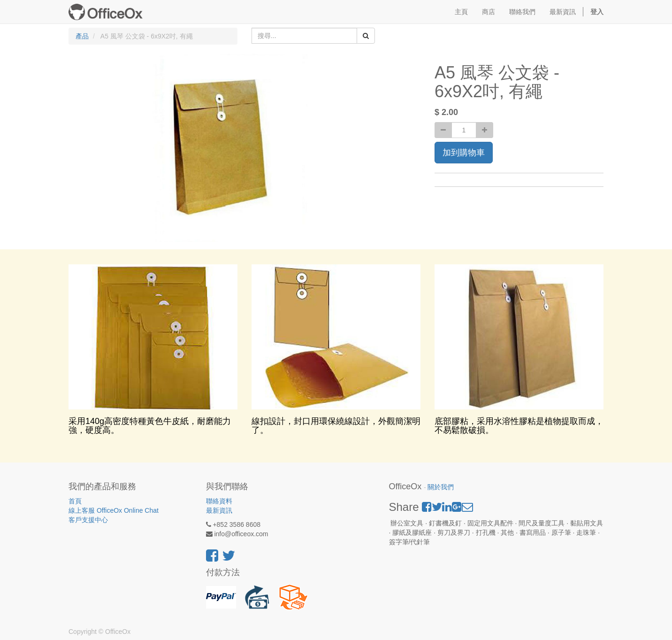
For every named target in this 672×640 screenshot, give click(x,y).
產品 (82, 36)
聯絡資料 (219, 501)
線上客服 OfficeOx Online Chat (114, 510)
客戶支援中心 (88, 520)
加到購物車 (464, 153)
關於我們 (441, 487)
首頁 (75, 501)
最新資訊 (219, 510)
